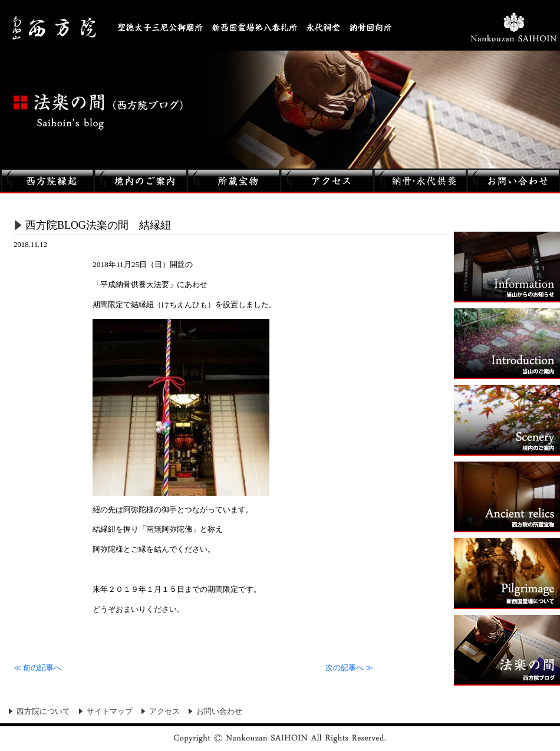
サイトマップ (110, 712)
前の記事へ (37, 668)
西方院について (43, 712)
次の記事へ (349, 668)
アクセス (164, 712)
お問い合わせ (219, 712)
